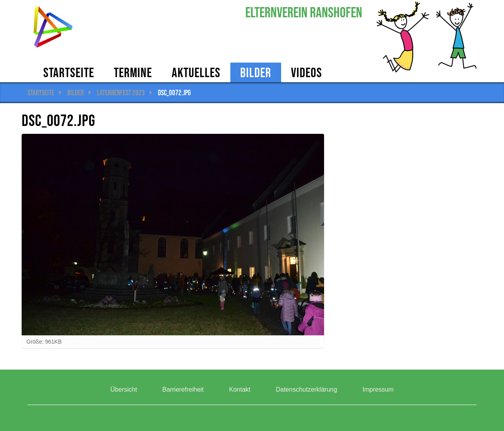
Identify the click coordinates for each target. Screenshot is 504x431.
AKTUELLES (196, 72)
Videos (307, 72)
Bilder (256, 72)
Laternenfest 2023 (121, 92)
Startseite (69, 72)
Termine (133, 72)
